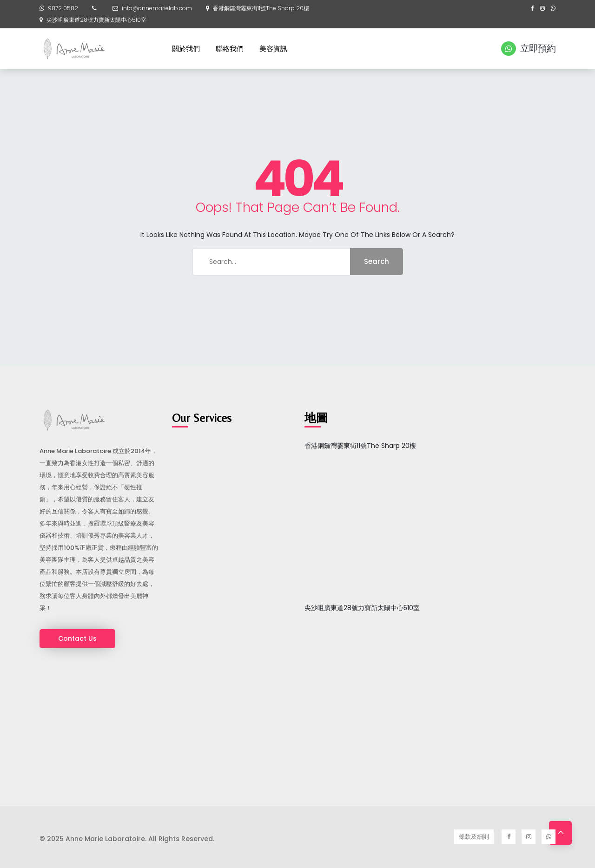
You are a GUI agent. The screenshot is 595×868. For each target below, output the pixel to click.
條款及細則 (474, 837)
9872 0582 (63, 8)
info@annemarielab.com (157, 8)
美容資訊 (273, 49)
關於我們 (186, 49)
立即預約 (528, 48)
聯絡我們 (230, 49)
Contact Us (77, 638)
